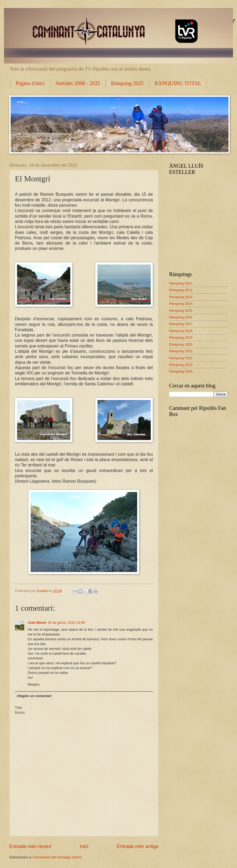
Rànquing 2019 (181, 337)
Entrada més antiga (138, 846)
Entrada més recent (30, 846)
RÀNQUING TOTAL (178, 83)
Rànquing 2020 (181, 344)
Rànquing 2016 (181, 317)
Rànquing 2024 (181, 371)
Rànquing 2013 (181, 297)
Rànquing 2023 (181, 365)
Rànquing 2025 (127, 83)
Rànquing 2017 (181, 324)
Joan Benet (37, 623)
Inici (84, 846)
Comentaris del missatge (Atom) (57, 857)
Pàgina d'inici (30, 83)
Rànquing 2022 (181, 358)
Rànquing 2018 (181, 331)
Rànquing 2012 (181, 290)
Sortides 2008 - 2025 (78, 83)
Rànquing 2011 (181, 283)
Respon (34, 684)
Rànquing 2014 (181, 304)
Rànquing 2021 (181, 351)
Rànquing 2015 (181, 311)
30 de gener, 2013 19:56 (66, 623)
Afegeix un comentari (34, 696)
